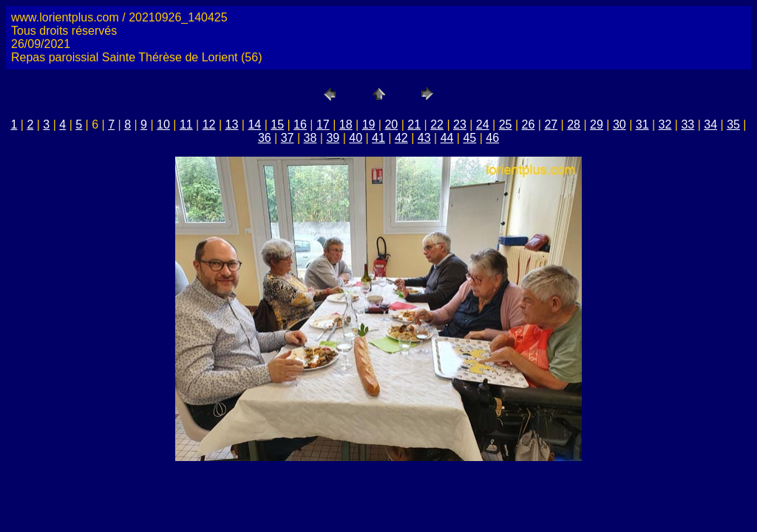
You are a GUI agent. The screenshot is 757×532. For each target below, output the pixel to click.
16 (300, 125)
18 (346, 125)
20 (391, 125)
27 (551, 125)
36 (265, 138)
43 (424, 138)
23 (460, 125)
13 (232, 125)
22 (437, 125)
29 (597, 125)
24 (483, 125)
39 (333, 138)
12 (209, 125)
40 (356, 138)
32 (665, 125)
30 (619, 125)
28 (574, 125)
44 (447, 138)
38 (310, 138)
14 (254, 125)
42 (401, 138)
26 (529, 125)
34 (710, 125)
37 (288, 138)
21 (414, 125)
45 (469, 138)
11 (186, 125)
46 (492, 138)
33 (688, 125)
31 (642, 125)
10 (163, 125)
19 (369, 125)
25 (506, 125)
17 (323, 125)
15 (277, 125)
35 (733, 125)
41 (378, 138)
